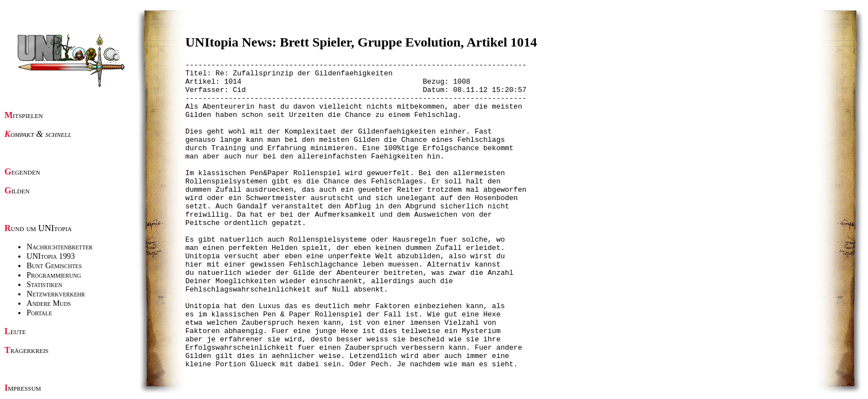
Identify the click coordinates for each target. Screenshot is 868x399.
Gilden (17, 190)
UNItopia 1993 (51, 256)
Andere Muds (49, 303)
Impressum (23, 388)
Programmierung (54, 275)
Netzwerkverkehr (56, 294)
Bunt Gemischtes (54, 265)
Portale (39, 313)
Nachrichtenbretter (60, 247)
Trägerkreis (27, 350)
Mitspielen (24, 115)
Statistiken (44, 284)
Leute (15, 331)
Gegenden (22, 172)
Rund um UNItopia (38, 228)
